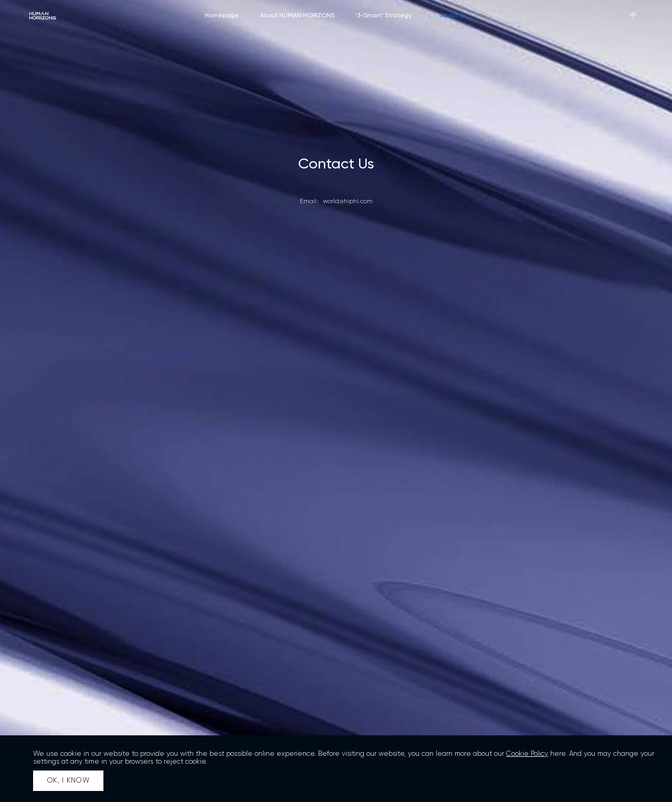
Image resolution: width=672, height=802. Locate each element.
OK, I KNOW (69, 780)
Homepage (222, 15)
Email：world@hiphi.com (336, 202)
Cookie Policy (527, 753)
